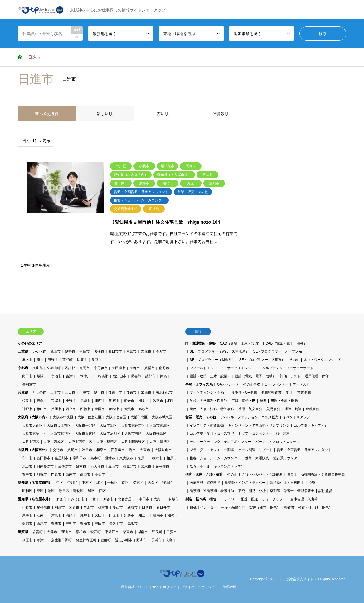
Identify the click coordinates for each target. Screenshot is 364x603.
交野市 (58, 450)
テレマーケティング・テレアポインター (220, 442)
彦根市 (81, 532)
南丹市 (164, 368)
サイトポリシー (164, 587)
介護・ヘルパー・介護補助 (262, 474)
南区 (125, 483)
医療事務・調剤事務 (205, 483)
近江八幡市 (124, 540)
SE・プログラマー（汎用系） (262, 360)
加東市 (131, 392)
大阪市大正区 (32, 425)
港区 (51, 491)
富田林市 (44, 458)
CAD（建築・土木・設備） (240, 343)
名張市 (99, 351)
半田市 (144, 499)
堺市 (132, 450)
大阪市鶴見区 (160, 442)
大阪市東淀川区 (34, 433)
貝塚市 (42, 474)
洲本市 (144, 401)
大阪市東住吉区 (133, 425)
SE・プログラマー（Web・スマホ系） (219, 351)
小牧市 (27, 507)
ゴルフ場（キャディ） (311, 425)
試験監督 (325, 491)
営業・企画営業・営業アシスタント (304, 450)
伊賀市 (84, 351)
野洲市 (142, 540)
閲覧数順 (221, 114)
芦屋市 (56, 409)
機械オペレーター (203, 507)
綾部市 (150, 376)
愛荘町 (96, 532)
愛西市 (118, 507)
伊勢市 (70, 351)
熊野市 (53, 360)
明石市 (114, 401)
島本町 (96, 458)
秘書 (263, 401)
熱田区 (64, 491)
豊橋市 (85, 524)
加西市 (146, 392)
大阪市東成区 (160, 425)
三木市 (55, 392)
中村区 (87, 483)
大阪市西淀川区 (80, 442)
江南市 (42, 515)
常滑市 (89, 507)
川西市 (100, 401)
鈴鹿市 (82, 360)
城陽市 (42, 376)
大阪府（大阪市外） (33, 450)
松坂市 (161, 351)
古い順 (163, 114)
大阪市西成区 (54, 442)
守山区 (167, 483)
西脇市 (85, 409)
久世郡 (38, 368)
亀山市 (55, 351)
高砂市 (144, 409)
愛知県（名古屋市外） (35, 499)
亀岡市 (84, 368)
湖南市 (143, 532)
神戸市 (27, 409)
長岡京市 (29, 384)
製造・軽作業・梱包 (201, 499)
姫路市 (27, 401)
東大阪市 (126, 458)
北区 (100, 483)
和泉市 (102, 450)
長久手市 (116, 524)
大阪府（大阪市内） (33, 417)
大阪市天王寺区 (59, 425)
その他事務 (252, 384)
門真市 (56, 474)
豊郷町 (106, 540)
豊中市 (27, 474)
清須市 (71, 515)
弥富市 (103, 507)
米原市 (27, 540)
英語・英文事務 (250, 409)
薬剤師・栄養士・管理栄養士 (292, 491)
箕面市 (113, 466)
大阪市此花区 (61, 433)
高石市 (100, 474)
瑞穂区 (78, 491)
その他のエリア (30, 343)
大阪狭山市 (163, 450)
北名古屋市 (126, 499)
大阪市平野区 (85, 425)
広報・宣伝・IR (243, 401)
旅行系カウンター (287, 458)
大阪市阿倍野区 (133, 442)
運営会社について (135, 587)
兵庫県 (23, 392)
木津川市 (87, 376)
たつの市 (39, 392)
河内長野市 (45, 466)
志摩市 (146, 351)
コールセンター (276, 384)
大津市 (52, 532)
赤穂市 (114, 409)
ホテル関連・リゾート (255, 450)
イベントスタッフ (296, 417)
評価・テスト (290, 376)
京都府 (23, 368)
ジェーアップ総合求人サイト (291, 579)
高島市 (171, 540)
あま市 (61, 499)
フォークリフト (274, 499)
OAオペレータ (228, 384)
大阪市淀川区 (110, 433)
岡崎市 (60, 507)
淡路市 (158, 401)
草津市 (42, 540)
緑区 (91, 491)
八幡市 (150, 368)
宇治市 (56, 376)
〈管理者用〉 (229, 587)
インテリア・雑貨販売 (207, 425)
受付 (289, 392)
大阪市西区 (31, 442)
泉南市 (81, 466)
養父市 (129, 409)
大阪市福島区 (156, 433)
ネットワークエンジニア (322, 360)
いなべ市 (39, 351)
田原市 (114, 515)
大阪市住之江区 (90, 417)
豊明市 (71, 524)
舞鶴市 (165, 376)
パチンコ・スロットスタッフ (278, 442)
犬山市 (100, 515)
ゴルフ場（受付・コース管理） (214, 433)
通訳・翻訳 (293, 409)
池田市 (27, 466)
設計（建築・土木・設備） (210, 376)
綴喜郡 (136, 376)
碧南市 (158, 515)
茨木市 (146, 466)
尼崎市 (85, 401)
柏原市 (172, 458)
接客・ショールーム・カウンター (215, 458)
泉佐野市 (65, 466)
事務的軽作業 (271, 392)
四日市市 (115, 351)
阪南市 (71, 474)
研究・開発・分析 (252, 491)
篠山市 (42, 409)
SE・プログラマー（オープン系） (279, 351)
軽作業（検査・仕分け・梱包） (308, 507)
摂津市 (110, 458)
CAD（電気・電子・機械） (286, 343)
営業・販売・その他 (201, 417)
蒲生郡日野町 (61, 540)
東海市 (27, 515)
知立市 (144, 515)
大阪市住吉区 (116, 417)
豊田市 (100, 524)
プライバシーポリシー (198, 587)
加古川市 (115, 392)
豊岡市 (100, 409)
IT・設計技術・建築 (201, 343)
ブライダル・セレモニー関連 (212, 450)
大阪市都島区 (107, 442)
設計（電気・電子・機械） (255, 376)
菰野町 (67, 360)
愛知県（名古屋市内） (35, 483)
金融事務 (313, 409)
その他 (294, 360)
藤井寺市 (162, 466)
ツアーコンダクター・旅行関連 (266, 433)
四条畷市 (118, 450)
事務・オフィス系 (199, 384)
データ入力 (301, 384)
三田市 (70, 392)
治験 (312, 483)
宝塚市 (56, 401)
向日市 (27, 376)
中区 (60, 483)
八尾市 (73, 450)
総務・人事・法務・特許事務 (212, 409)
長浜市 (156, 540)
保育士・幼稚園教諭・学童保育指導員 (316, 474)
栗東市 (128, 532)
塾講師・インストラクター (245, 483)
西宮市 (71, 409)
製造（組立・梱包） (265, 507)
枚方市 (157, 458)
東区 (40, 491)
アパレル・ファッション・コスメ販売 (249, 417)
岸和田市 (79, 458)
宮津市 (71, 376)
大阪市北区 (139, 417)
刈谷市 (108, 499)
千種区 (113, 483)
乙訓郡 (70, 368)
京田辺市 (119, 368)
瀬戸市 (85, 515)
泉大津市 (97, 466)
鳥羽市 (96, 360)
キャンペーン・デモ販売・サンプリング (259, 425)
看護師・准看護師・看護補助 (212, 491)
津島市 (56, 515)
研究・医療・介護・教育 (204, 474)
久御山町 (54, 368)
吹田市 (87, 450)
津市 (40, 360)
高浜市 (133, 524)
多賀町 (38, 532)
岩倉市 (74, 507)
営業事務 (304, 392)
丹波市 (84, 392)
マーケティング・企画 (207, 392)
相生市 (173, 401)
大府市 (159, 499)
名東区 (138, 483)
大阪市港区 (133, 433)
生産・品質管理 (233, 507)
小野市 (71, 401)
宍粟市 (42, 401)
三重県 (23, 351)
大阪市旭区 (108, 425)
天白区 (153, 483)
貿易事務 (273, 409)
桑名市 (27, 360)
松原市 (143, 458)
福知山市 (119, 376)
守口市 (27, 458)
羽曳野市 (130, 466)
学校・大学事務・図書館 (208, 401)
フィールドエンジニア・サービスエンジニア (224, 368)
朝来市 (129, 401)
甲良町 (157, 532)
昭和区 (27, 491)
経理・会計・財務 (284, 401)
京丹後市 (101, 368)
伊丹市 (99, 392)
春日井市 (163, 507)
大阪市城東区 (162, 417)
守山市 (67, 532)
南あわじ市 (164, 392)
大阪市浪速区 (85, 433)
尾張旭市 (44, 507)
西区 (102, 491)
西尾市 (42, 524)
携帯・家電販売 (257, 458)
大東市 (145, 450)
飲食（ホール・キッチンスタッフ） (217, 466)
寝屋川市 (61, 458)
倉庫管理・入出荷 (304, 499)
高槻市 (85, 474)
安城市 (173, 499)
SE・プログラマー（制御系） (212, 360)
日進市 (147, 507)
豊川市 (56, 524)
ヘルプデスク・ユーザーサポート (288, 368)
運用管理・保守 (317, 376)
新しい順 (105, 114)
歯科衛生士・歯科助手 (287, 483)
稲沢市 (173, 515)
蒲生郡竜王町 (86, 540)
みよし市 (78, 499)
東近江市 (112, 532)
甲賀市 (172, 532)
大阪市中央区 (63, 417)
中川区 (73, 483)
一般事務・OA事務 (242, 392)
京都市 (135, 368)
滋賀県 (23, 532)
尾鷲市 (131, 351)
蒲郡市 (27, 524)
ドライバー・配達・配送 (239, 499)
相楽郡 (103, 376)
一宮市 (94, 499)
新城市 (133, 507)
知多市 (129, 515)
